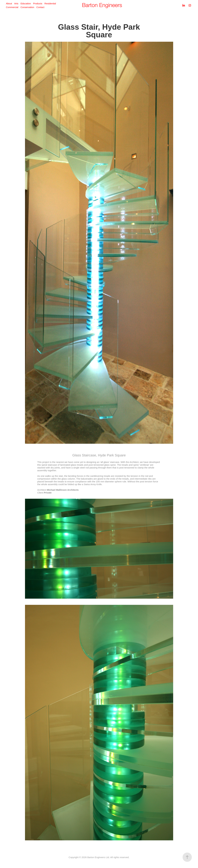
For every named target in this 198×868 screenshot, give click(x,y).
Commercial (12, 7)
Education (26, 3)
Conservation (27, 7)
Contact (40, 7)
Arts (16, 3)
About (9, 3)
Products (38, 3)
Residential (50, 3)
